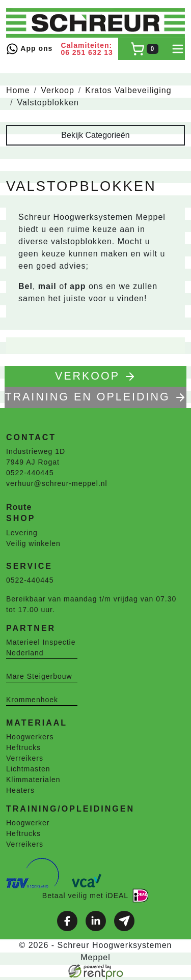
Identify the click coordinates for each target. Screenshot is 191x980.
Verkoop (58, 90)
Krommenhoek (32, 700)
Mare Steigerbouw (39, 676)
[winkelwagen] (144, 49)
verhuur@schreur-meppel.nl (57, 484)
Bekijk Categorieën (95, 135)
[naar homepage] (95, 23)
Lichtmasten (28, 769)
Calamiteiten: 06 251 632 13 (87, 49)
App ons (29, 49)
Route (19, 508)
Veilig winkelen (33, 543)
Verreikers (25, 759)
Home (18, 90)
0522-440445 (30, 473)
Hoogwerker (28, 823)
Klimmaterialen (33, 780)
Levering (22, 533)
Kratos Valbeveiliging (128, 90)
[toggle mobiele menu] (178, 49)
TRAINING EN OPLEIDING (95, 398)
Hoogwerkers (30, 737)
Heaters (20, 791)
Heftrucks (23, 748)
